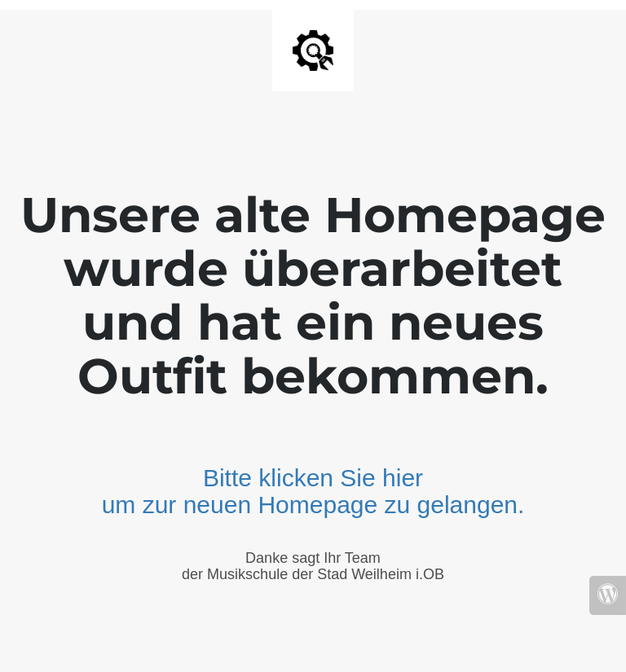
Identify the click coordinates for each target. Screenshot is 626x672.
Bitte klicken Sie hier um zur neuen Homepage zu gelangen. (313, 491)
